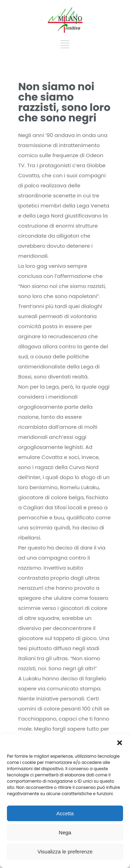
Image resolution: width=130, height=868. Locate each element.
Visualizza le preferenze (65, 852)
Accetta (65, 813)
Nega (65, 832)
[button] (120, 743)
